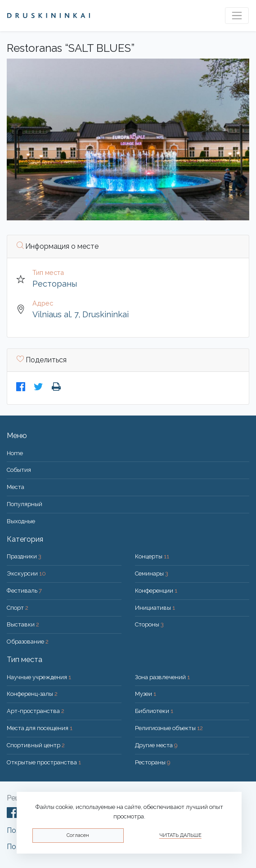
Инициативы (155, 608)
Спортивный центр (36, 745)
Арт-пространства (36, 711)
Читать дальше (180, 835)
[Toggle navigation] (237, 16)
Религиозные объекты (169, 728)
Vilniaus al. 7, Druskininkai (81, 314)
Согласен (78, 835)
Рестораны (55, 284)
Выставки (23, 624)
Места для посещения (40, 728)
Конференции (156, 591)
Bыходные (21, 521)
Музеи (146, 694)
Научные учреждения (39, 677)
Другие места (156, 745)
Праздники (24, 556)
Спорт (18, 608)
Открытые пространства (44, 762)
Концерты (152, 556)
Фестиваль (24, 591)
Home (15, 453)
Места (16, 487)
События (19, 470)
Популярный (25, 504)
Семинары (152, 573)
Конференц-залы (32, 694)
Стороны (149, 624)
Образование (28, 642)
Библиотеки (154, 711)
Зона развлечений (162, 677)
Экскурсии (26, 573)
